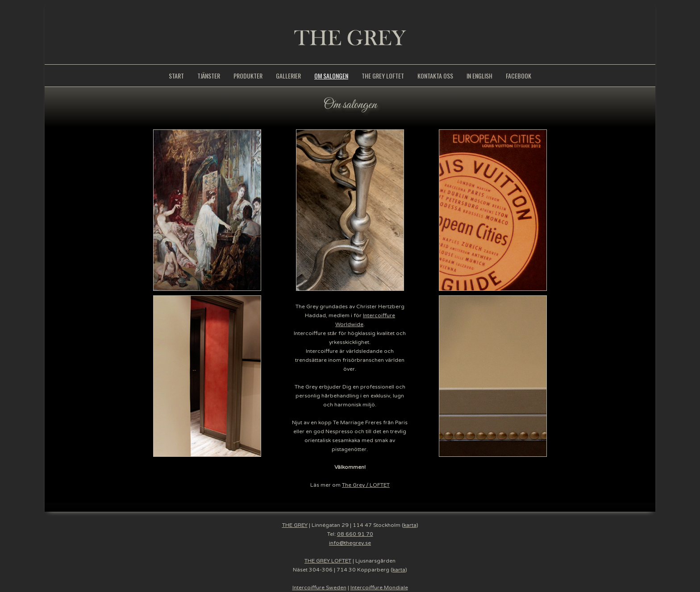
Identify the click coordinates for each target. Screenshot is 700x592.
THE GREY (295, 525)
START (176, 76)
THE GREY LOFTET (383, 76)
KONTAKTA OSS (435, 76)
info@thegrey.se (350, 543)
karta (410, 525)
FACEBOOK (519, 76)
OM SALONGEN (331, 76)
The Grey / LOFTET (366, 485)
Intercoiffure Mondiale (379, 588)
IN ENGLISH (479, 76)
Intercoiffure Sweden (319, 588)
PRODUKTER (248, 76)
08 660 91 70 (355, 534)
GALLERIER (288, 76)
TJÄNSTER (209, 76)
